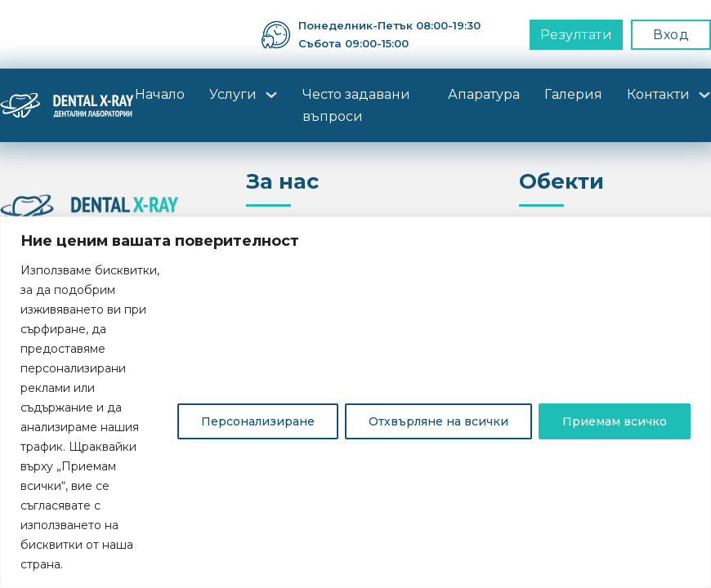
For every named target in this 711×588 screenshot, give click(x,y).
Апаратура (484, 94)
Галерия (573, 94)
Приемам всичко (615, 421)
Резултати (577, 35)
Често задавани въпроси (356, 105)
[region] (355, 402)
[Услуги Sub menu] (271, 95)
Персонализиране (258, 421)
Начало (160, 94)
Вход (671, 35)
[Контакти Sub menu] (704, 95)
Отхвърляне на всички (438, 421)
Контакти (658, 94)
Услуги (233, 94)
